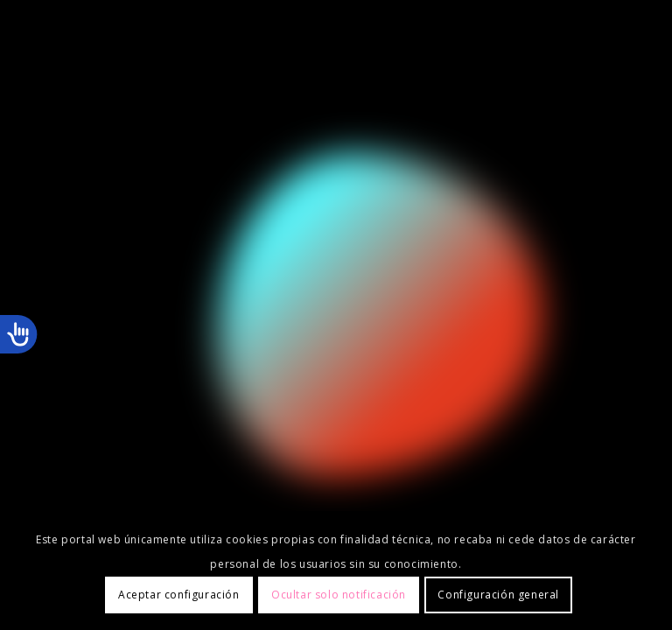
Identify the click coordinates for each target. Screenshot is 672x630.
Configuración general (498, 595)
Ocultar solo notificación (339, 595)
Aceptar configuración (179, 595)
